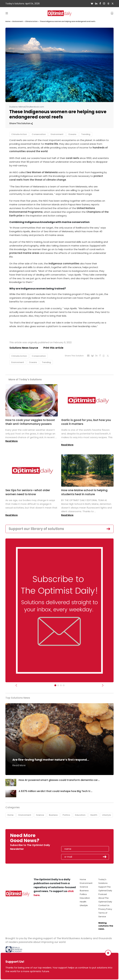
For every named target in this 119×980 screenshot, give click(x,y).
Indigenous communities (64, 264)
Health (94, 815)
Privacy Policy (105, 909)
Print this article (53, 348)
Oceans (72, 134)
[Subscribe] (55, 685)
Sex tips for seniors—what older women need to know (28, 492)
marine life (51, 144)
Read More (12, 441)
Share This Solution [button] (21, 123)
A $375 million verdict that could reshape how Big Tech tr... (56, 791)
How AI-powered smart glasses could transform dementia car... (59, 780)
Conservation (39, 134)
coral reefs (72, 158)
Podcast (103, 894)
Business (53, 815)
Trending (86, 134)
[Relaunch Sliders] (64, 685)
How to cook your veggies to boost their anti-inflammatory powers (30, 422)
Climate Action (31, 21)
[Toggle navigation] (7, 13)
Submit (105, 857)
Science (40, 815)
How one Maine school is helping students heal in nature (84, 492)
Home (8, 21)
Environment (18, 21)
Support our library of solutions (36, 529)
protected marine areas (24, 253)
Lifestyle (106, 815)
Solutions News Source (24, 348)
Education (80, 815)
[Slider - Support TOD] (61, 685)
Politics (66, 815)
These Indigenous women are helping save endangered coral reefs (67, 21)
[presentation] (79, 839)
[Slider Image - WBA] (58, 685)
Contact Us (104, 905)
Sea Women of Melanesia (42, 172)
